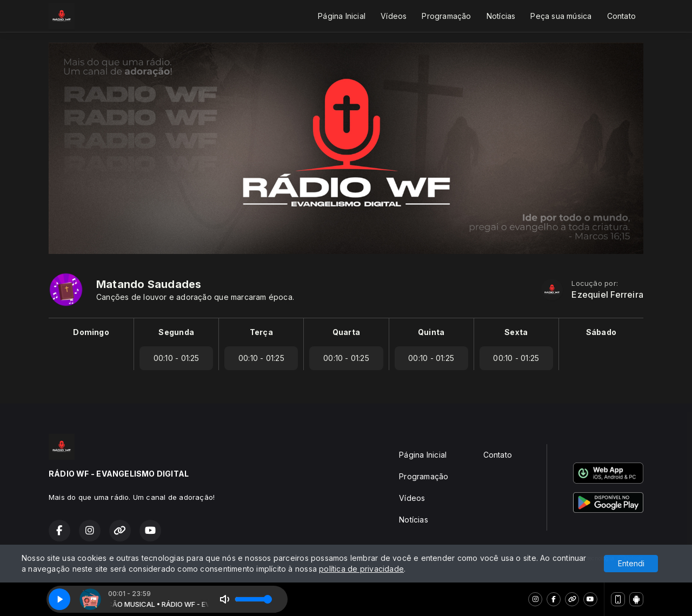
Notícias (501, 16)
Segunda (176, 332)
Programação (446, 16)
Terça (261, 332)
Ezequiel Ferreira (607, 295)
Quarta (346, 332)
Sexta (516, 332)
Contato (621, 16)
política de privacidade (361, 569)
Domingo (91, 332)
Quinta (431, 332)
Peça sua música (561, 16)
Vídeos (394, 16)
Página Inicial (342, 16)
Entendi (631, 563)
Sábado (601, 332)
